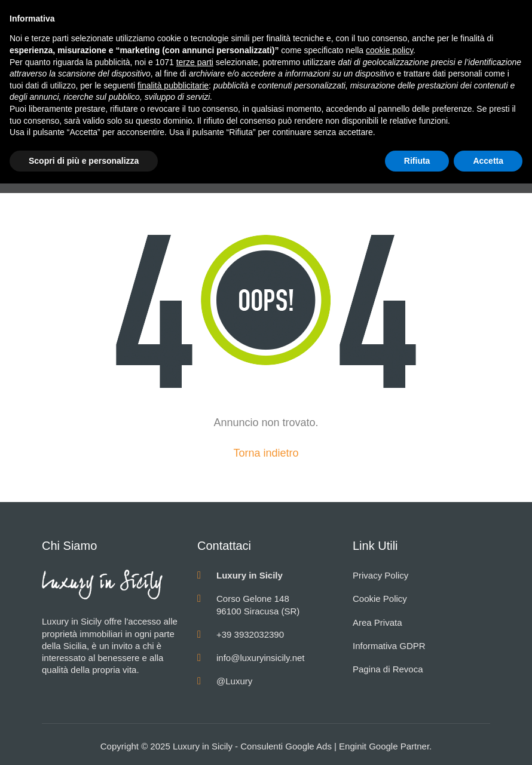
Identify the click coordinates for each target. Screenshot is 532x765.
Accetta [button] (488, 161)
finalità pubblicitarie (173, 85)
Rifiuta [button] (417, 161)
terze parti (195, 62)
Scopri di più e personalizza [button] (84, 161)
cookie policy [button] (389, 50)
